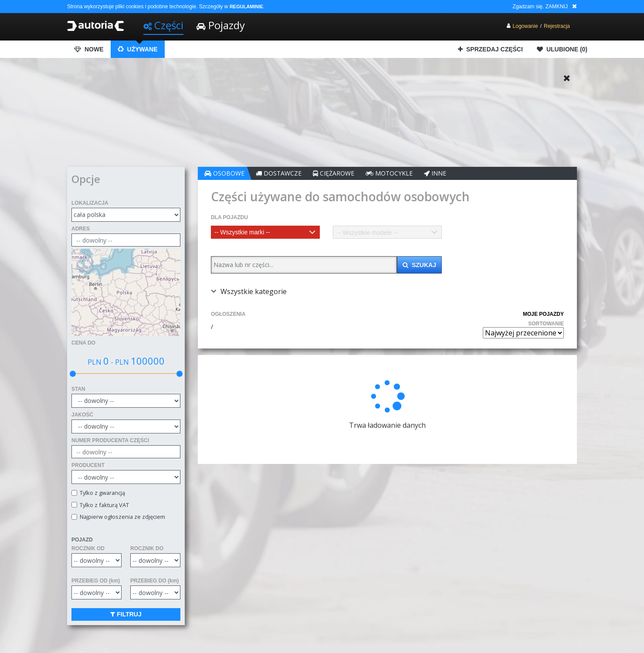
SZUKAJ (419, 265)
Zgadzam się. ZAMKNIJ (540, 7)
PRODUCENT (88, 465)
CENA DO (83, 343)
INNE (435, 173)
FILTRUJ (126, 614)
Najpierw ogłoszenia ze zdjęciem (121, 517)
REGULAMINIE (246, 7)
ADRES (81, 229)
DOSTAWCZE (279, 173)
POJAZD (82, 540)
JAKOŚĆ (82, 415)
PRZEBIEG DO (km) (154, 581)
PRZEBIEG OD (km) (96, 581)
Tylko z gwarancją (101, 493)
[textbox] (265, 232)
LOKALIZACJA (90, 203)
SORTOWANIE (546, 324)
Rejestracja (557, 26)
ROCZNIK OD (88, 548)
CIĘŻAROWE (334, 173)
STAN (78, 389)
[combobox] (265, 232)
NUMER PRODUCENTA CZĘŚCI (110, 440)
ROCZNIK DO (147, 548)
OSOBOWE (224, 173)
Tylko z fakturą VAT (103, 505)
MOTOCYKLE (389, 173)
